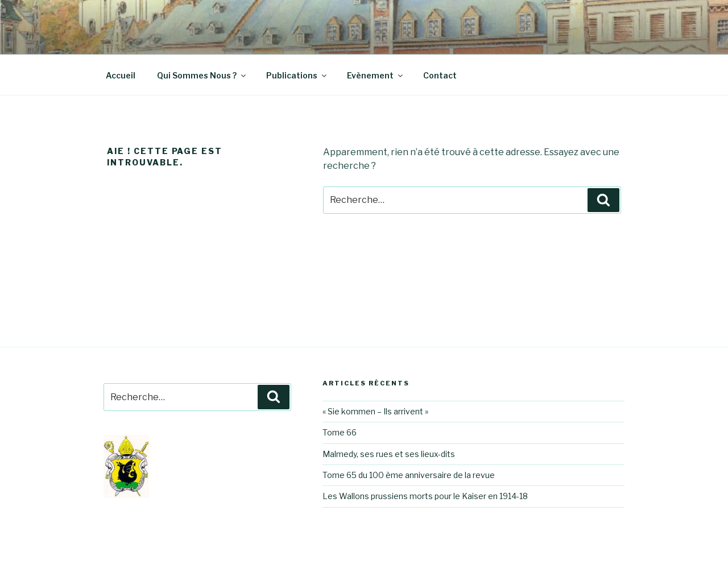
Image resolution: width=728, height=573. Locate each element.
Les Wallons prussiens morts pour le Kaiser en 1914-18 (425, 496)
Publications (297, 75)
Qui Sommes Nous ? (202, 75)
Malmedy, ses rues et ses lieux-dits (389, 454)
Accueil (121, 75)
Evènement (376, 75)
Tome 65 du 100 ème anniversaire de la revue (409, 475)
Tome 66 (340, 432)
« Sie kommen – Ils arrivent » (375, 411)
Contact (440, 75)
